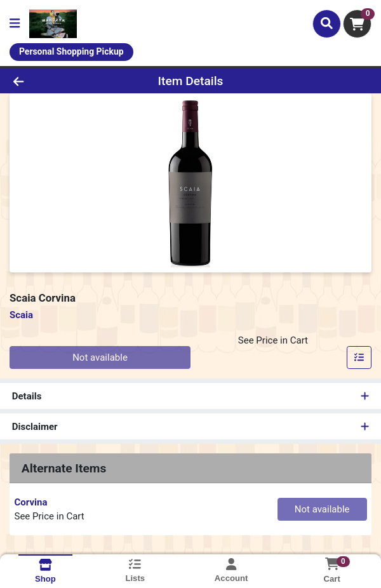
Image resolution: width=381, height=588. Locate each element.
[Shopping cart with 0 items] (357, 24)
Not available (100, 357)
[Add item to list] (359, 357)
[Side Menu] (15, 24)
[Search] (327, 23)
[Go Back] (55, 81)
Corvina (31, 502)
